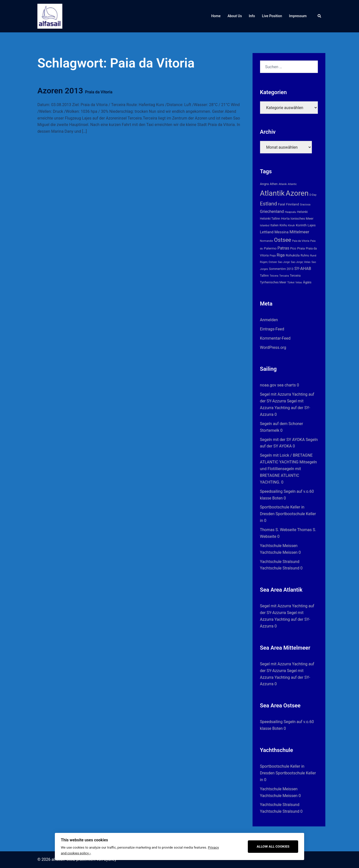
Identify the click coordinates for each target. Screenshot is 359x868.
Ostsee (283, 240)
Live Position (272, 16)
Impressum (298, 16)
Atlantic (292, 184)
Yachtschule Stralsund (280, 562)
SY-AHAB (303, 269)
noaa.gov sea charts (278, 385)
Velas (299, 282)
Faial (282, 204)
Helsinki (302, 212)
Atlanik (283, 184)
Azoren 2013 (75, 91)
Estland (269, 204)
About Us (235, 16)
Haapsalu (291, 212)
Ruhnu (305, 255)
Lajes (312, 225)
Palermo (270, 248)
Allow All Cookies (273, 846)
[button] (320, 16)
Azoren (297, 193)
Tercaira (284, 276)
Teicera (274, 276)
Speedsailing (271, 491)
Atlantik (272, 193)
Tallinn (264, 276)
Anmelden (269, 320)
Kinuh (292, 225)
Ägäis (307, 282)
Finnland (293, 204)
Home (216, 16)
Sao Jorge (284, 262)
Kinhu (283, 225)
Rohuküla (293, 255)
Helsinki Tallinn (270, 219)
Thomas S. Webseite (278, 530)
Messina (282, 232)
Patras (283, 248)
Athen (274, 184)
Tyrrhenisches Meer (273, 282)
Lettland (267, 232)
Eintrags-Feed (272, 329)
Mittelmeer (299, 232)
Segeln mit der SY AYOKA (282, 440)
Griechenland (272, 212)
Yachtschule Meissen (279, 546)
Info (252, 16)
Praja (272, 256)
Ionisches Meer (302, 218)
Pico (293, 248)
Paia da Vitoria (301, 241)
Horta (285, 218)
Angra (265, 184)
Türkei (291, 282)
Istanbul (265, 225)
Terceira (295, 276)
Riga (281, 255)
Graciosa (305, 205)
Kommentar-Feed (275, 338)
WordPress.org (273, 347)
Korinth (301, 225)
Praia (301, 248)
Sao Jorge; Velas (301, 262)
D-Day (313, 195)
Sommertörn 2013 (281, 269)
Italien (274, 225)
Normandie (267, 241)
